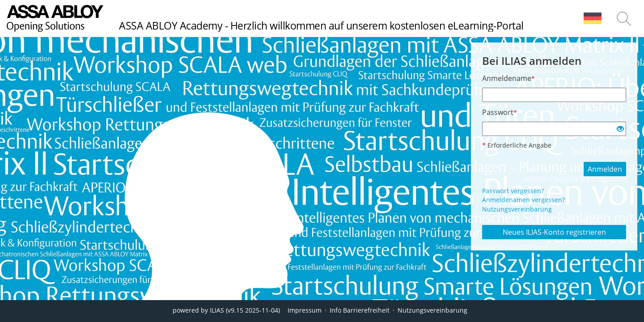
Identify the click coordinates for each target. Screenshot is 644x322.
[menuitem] (593, 18)
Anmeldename (508, 78)
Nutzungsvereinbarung (517, 209)
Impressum (305, 310)
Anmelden (605, 169)
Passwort (500, 112)
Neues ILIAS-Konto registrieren (554, 232)
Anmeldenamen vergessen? (523, 200)
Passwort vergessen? (513, 191)
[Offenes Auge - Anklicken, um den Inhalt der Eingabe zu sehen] (620, 129)
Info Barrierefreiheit (360, 310)
